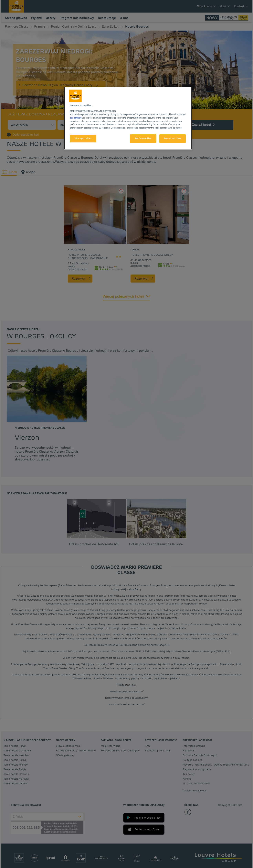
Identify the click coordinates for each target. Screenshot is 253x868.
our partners (76, 118)
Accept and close (173, 138)
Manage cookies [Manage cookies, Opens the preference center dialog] (83, 138)
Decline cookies (143, 138)
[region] (128, 118)
